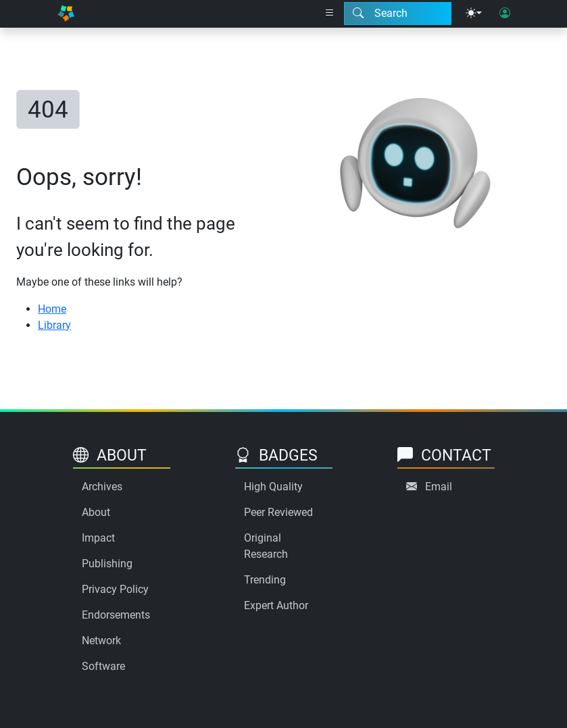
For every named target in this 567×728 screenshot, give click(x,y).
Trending (265, 580)
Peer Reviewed (278, 512)
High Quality (273, 487)
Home (52, 309)
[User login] (505, 14)
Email (439, 487)
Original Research (266, 546)
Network (101, 641)
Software (103, 666)
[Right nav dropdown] (330, 14)
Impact (98, 538)
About (96, 512)
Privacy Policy (115, 589)
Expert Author (276, 605)
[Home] (66, 14)
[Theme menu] (474, 14)
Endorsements (116, 615)
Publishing (107, 564)
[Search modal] (398, 14)
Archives (102, 487)
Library (54, 325)
